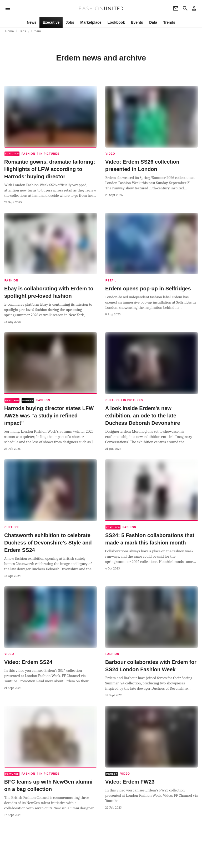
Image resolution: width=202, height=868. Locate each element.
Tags (23, 31)
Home (10, 31)
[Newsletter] (176, 8)
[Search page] (185, 8)
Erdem (36, 31)
